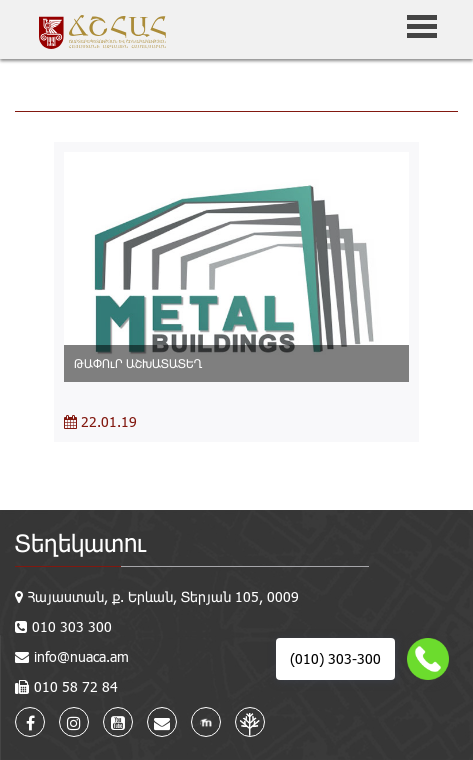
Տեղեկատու (80, 542)
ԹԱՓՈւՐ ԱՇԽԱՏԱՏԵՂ (138, 363)
